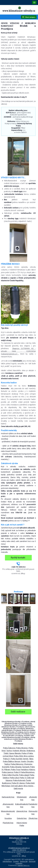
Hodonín (16, 751)
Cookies (16, 861)
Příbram (7, 770)
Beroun (17, 761)
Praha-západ (24, 775)
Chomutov (28, 764)
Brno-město (28, 786)
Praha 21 (7, 759)
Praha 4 (25, 753)
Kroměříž (6, 767)
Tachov (9, 751)
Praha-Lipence (8, 772)
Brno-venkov (29, 756)
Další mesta (18, 788)
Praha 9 (17, 772)
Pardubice (25, 770)
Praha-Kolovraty (19, 780)
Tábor (31, 759)
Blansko (18, 753)
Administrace (7, 861)
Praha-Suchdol (16, 759)
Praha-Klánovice (17, 764)
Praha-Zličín (19, 756)
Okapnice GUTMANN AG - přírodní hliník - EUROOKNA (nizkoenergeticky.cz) (18, 351)
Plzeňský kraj (8, 823)
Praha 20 (15, 783)
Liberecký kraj (22, 811)
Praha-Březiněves (27, 772)
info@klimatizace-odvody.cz (19, 848)
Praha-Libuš (14, 778)
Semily (26, 759)
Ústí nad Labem (17, 786)
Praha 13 (23, 778)
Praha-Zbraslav (16, 767)
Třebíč (6, 753)
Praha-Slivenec (22, 748)
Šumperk (26, 767)
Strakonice (31, 751)
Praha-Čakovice (9, 748)
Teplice (7, 764)
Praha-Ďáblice (8, 761)
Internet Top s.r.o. (24, 865)
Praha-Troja (15, 770)
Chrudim (30, 761)
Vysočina (8, 818)
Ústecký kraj (22, 818)
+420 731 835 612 (19, 850)
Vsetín (23, 761)
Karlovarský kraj (8, 797)
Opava (12, 753)
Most (11, 756)
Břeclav (23, 751)
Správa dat (24, 861)
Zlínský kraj (33, 818)
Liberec (22, 783)
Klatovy (32, 770)
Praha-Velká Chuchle (10, 775)
